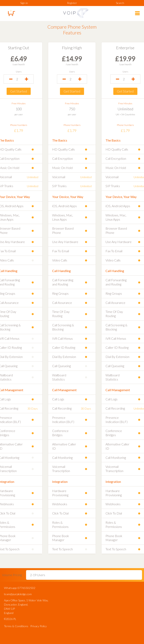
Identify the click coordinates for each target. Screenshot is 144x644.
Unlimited (126, 109)
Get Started (18, 91)
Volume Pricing (12, 575)
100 (18, 109)
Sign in (24, 3)
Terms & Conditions (16, 626)
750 (72, 109)
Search (120, 3)
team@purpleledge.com (18, 594)
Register (72, 3)
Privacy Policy (39, 626)
